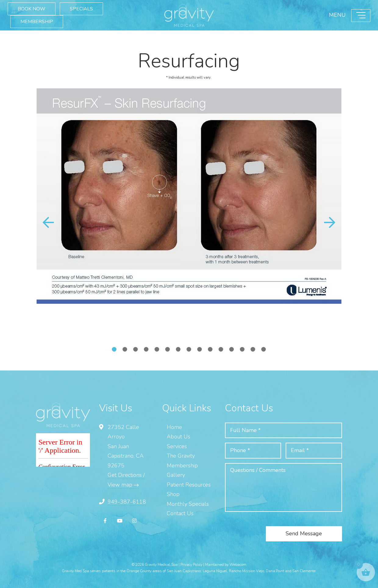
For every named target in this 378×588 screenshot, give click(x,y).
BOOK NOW (32, 9)
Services (177, 446)
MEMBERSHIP (37, 22)
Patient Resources (189, 485)
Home (174, 427)
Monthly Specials (188, 504)
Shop (173, 494)
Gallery (176, 475)
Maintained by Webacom (226, 565)
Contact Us (180, 513)
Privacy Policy (191, 565)
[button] (330, 222)
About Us (178, 437)
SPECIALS (81, 9)
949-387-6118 (127, 502)
